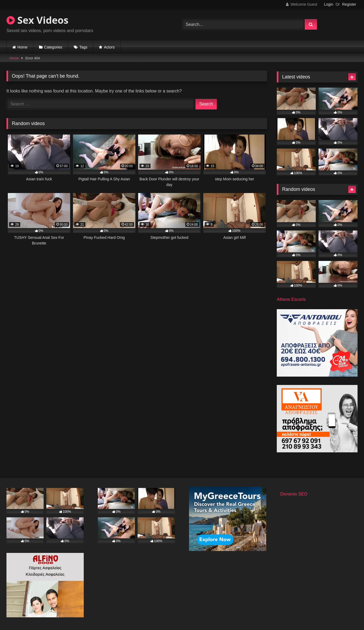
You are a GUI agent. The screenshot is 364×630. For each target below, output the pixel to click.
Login (328, 4)
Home (22, 47)
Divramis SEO (294, 494)
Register (349, 4)
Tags (83, 47)
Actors (109, 47)
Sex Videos (37, 20)
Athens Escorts (291, 299)
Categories (53, 47)
